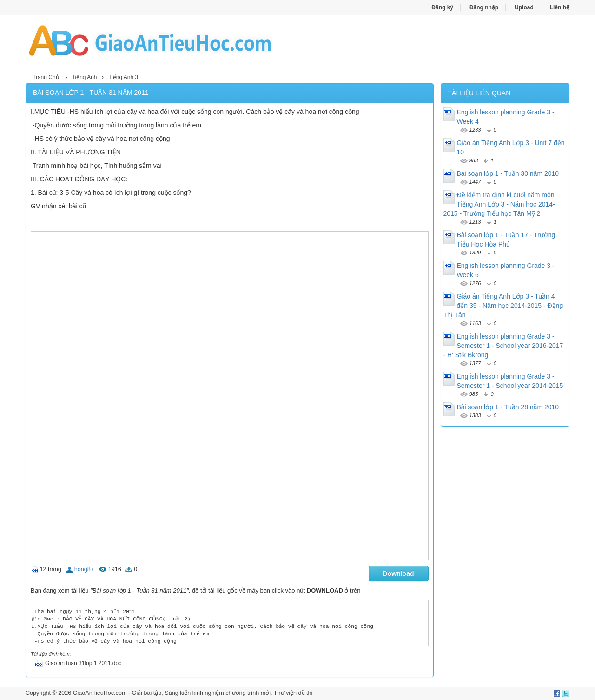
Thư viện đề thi (293, 693)
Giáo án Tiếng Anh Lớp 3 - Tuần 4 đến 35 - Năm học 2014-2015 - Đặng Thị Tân (503, 306)
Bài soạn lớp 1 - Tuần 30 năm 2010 (508, 173)
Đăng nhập (484, 7)
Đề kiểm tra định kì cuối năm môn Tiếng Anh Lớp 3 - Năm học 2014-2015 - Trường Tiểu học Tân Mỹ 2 (499, 204)
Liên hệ (560, 7)
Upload (524, 7)
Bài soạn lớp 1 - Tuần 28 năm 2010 (508, 407)
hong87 (84, 569)
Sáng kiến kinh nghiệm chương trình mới (218, 693)
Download (399, 573)
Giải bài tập (147, 693)
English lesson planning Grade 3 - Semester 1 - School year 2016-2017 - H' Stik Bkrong (503, 346)
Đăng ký (442, 7)
